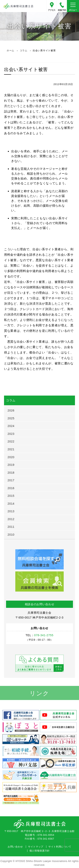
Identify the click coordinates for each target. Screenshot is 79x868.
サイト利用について (60, 847)
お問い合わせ (15, 847)
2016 (11, 488)
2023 (11, 434)
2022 (11, 441)
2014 (11, 504)
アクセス (52, 6)
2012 (11, 519)
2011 (11, 527)
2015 (11, 496)
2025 (11, 418)
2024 (11, 426)
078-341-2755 (62, 6)
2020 (11, 457)
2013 (11, 511)
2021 (11, 449)
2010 (11, 535)
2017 (11, 480)
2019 (11, 465)
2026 (11, 410)
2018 (11, 473)
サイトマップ (36, 847)
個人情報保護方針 (40, 851)
